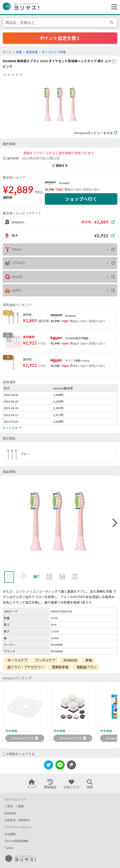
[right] (114, 523)
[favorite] (114, 62)
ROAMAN (64, 183)
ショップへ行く (81, 199)
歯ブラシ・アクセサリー (26, 667)
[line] (60, 766)
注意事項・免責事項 (17, 820)
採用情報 (10, 813)
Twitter (9, 848)
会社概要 (10, 834)
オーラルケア (17, 660)
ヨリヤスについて (16, 799)
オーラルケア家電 (54, 52)
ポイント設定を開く (60, 38)
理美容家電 (60, 667)
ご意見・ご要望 (14, 806)
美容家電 (32, 52)
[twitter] (49, 766)
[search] (112, 22)
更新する (60, 166)
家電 (19, 52)
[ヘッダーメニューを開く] (113, 7)
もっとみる (12, 428)
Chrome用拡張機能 (16, 841)
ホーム (7, 52)
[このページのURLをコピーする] (71, 765)
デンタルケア (45, 660)
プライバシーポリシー (18, 827)
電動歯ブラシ (86, 667)
